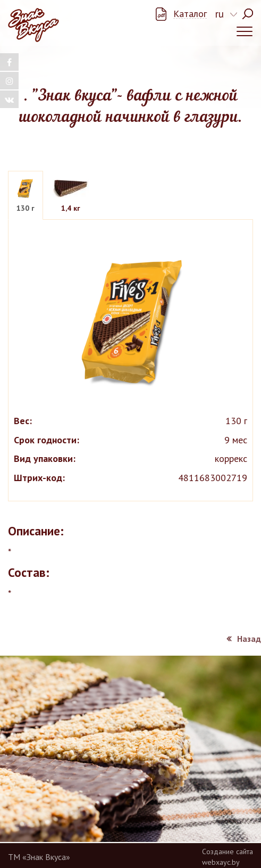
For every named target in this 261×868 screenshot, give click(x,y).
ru (220, 14)
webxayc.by (221, 862)
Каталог (190, 14)
